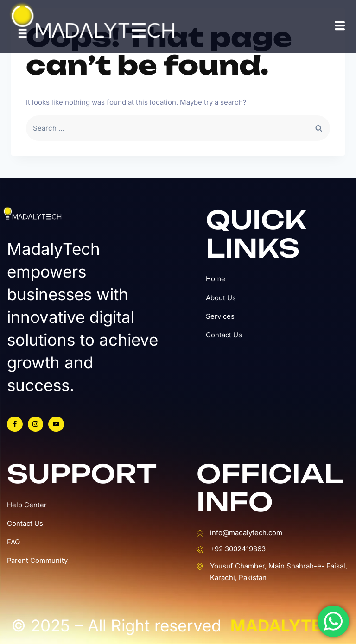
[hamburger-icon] (340, 26)
